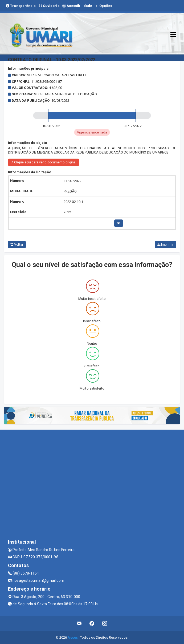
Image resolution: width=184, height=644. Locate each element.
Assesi (73, 637)
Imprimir (165, 245)
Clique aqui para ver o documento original (44, 162)
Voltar (17, 245)
